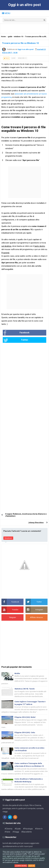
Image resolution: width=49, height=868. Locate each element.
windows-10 (22, 58)
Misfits (17, 673)
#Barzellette (27, 832)
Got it (32, 866)
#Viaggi (16, 832)
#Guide (18, 829)
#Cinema (8, 829)
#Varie (7, 832)
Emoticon (8, 538)
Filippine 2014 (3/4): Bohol (25, 717)
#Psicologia (28, 829)
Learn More (21, 866)
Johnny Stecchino (36, 523)
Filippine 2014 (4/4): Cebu (25, 733)
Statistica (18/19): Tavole (25, 689)
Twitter (16, 340)
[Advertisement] (25, 28)
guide (13, 58)
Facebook (16, 333)
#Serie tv (39, 829)
